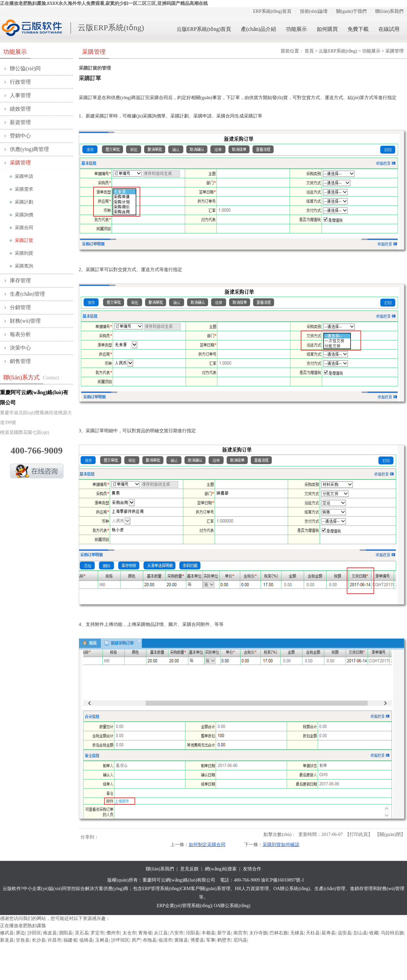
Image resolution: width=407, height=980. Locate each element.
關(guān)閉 (390, 834)
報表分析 (20, 334)
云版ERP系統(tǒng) (111, 28)
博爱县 (197, 940)
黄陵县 (181, 940)
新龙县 (7, 940)
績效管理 (20, 109)
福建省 (70, 940)
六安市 (177, 933)
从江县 (161, 933)
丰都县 (208, 933)
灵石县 (82, 933)
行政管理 (20, 82)
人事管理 (20, 95)
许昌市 (54, 940)
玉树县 (102, 940)
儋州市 (113, 933)
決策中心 (20, 348)
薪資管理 (20, 122)
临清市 (165, 940)
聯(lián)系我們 (389, 11)
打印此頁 (359, 834)
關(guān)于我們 (351, 11)
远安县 (345, 933)
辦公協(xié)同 (25, 68)
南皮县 (50, 933)
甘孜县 (23, 940)
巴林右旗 (279, 933)
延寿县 (329, 933)
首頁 (309, 51)
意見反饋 (189, 869)
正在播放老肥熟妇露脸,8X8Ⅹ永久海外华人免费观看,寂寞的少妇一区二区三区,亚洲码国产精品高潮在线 (104, 3)
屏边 (20, 933)
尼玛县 (240, 940)
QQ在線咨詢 (37, 471)
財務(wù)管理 (25, 321)
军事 (211, 940)
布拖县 (150, 940)
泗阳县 (66, 933)
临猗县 (86, 940)
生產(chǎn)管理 (27, 294)
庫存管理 (20, 280)
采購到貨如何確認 (281, 845)
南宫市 (240, 933)
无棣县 (297, 933)
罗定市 (97, 933)
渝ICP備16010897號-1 (282, 880)
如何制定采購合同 (207, 845)
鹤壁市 (224, 940)
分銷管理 (20, 307)
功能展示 (371, 51)
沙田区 (34, 933)
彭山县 (360, 933)
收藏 (374, 933)
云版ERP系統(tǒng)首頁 (204, 29)
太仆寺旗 (258, 933)
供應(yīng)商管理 (29, 149)
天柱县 (313, 933)
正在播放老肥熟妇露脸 (23, 926)
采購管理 (20, 163)
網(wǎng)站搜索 (221, 869)
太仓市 (129, 933)
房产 (136, 940)
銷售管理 (20, 361)
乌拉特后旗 (392, 933)
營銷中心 (20, 136)
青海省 (145, 933)
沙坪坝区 (120, 940)
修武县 (7, 933)
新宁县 (224, 933)
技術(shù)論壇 (314, 11)
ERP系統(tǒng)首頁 (272, 11)
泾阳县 (193, 933)
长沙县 (39, 940)
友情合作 (252, 869)
